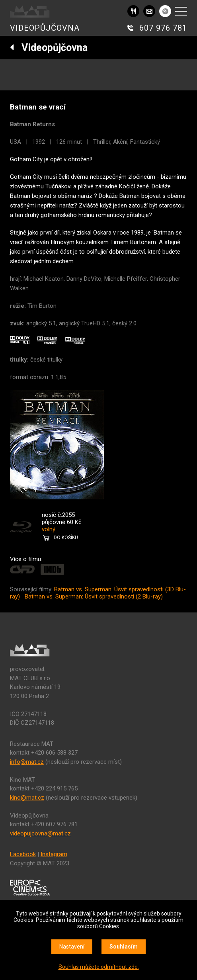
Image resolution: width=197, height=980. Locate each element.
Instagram (54, 854)
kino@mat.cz (27, 798)
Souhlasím (124, 947)
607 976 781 (163, 28)
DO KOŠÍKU (66, 538)
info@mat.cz (27, 762)
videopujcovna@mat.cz (40, 833)
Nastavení (72, 947)
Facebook (23, 854)
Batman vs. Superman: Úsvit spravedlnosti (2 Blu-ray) (94, 597)
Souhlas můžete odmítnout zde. (99, 967)
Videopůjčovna (49, 48)
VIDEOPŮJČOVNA (45, 28)
